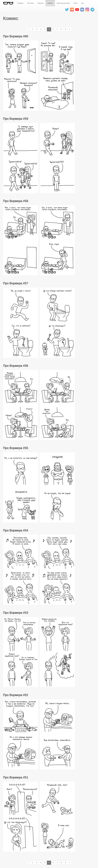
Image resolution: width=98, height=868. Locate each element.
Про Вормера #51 (16, 777)
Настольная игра (63, 3)
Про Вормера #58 (16, 201)
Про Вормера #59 (16, 119)
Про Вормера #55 (16, 448)
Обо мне (30, 3)
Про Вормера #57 (16, 283)
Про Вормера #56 (16, 366)
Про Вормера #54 (16, 530)
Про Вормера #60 (16, 36)
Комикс (50, 3)
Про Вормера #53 (16, 613)
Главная (20, 3)
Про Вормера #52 (16, 695)
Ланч (75, 3)
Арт (83, 3)
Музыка (41, 3)
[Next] (70, 29)
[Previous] (28, 29)
